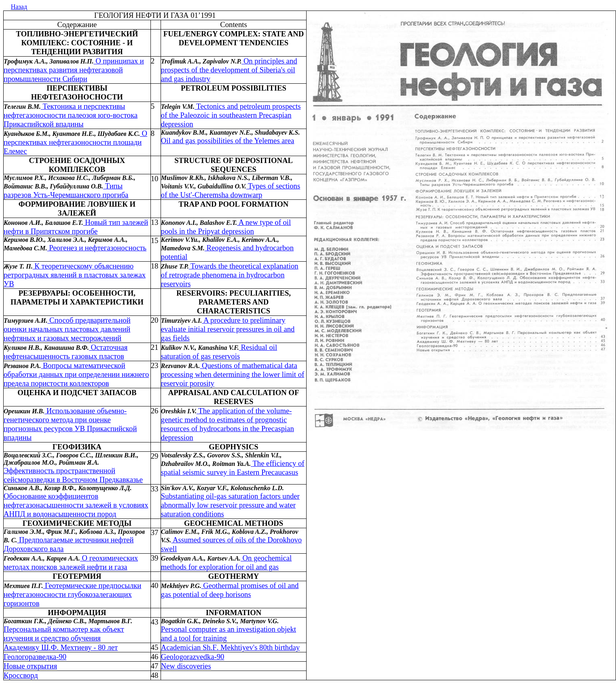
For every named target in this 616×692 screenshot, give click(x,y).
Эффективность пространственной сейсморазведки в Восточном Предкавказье (73, 475)
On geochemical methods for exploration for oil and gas (226, 562)
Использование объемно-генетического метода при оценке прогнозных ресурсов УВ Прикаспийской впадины (70, 424)
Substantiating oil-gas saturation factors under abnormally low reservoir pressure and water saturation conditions (230, 505)
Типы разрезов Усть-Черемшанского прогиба (66, 190)
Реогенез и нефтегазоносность (97, 248)
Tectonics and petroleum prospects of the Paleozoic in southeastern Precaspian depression (231, 115)
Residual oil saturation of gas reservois (219, 352)
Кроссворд (21, 675)
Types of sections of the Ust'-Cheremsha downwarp (231, 190)
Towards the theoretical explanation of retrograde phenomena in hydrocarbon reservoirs (230, 275)
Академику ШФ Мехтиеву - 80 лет (61, 647)
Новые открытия (30, 666)
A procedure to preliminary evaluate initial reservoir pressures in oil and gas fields (228, 329)
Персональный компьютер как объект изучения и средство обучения (64, 634)
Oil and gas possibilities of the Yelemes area (228, 141)
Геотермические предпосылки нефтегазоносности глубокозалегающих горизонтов (72, 594)
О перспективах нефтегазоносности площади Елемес (75, 142)
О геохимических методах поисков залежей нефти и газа (71, 562)
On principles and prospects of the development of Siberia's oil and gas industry (229, 70)
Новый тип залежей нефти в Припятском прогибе (76, 227)
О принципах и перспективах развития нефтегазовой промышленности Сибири (74, 70)
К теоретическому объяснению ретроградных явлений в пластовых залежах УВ (75, 275)
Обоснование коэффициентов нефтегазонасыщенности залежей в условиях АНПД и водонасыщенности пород (76, 505)
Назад (19, 7)
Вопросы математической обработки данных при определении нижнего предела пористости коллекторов (76, 374)
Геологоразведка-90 (35, 657)
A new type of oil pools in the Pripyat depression (226, 227)
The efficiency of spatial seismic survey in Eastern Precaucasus (233, 468)
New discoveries (186, 666)
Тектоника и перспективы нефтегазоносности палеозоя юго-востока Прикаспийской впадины (71, 115)
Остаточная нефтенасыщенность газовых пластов (66, 352)
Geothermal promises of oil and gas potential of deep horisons (230, 590)
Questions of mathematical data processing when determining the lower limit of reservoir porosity (233, 374)
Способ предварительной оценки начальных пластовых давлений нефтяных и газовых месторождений (67, 329)
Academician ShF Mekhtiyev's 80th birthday (230, 647)
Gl (193, 657)
